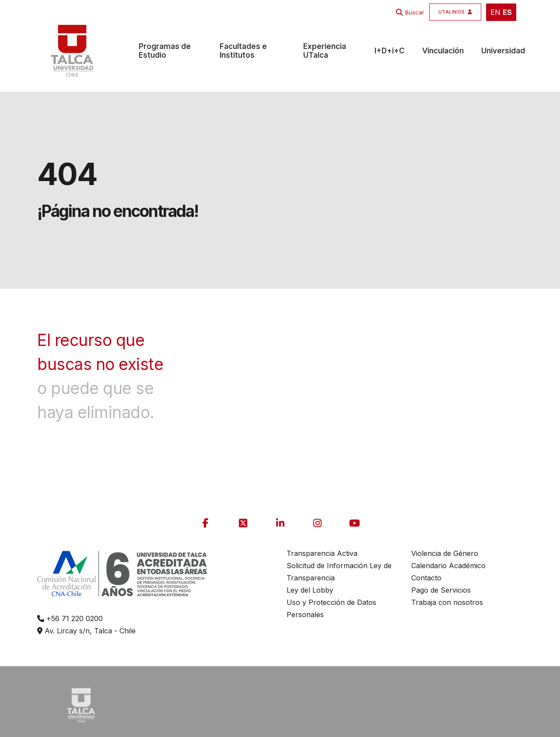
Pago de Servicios (441, 590)
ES (507, 12)
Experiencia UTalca (325, 51)
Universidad (503, 51)
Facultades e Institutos (243, 51)
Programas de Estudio (165, 51)
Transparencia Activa (322, 553)
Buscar (415, 12)
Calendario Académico (448, 566)
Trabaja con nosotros (447, 602)
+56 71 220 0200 (70, 618)
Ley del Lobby (310, 590)
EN (495, 12)
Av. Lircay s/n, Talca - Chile (86, 631)
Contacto (426, 578)
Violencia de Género (445, 553)
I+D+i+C (390, 51)
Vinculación (443, 51)
